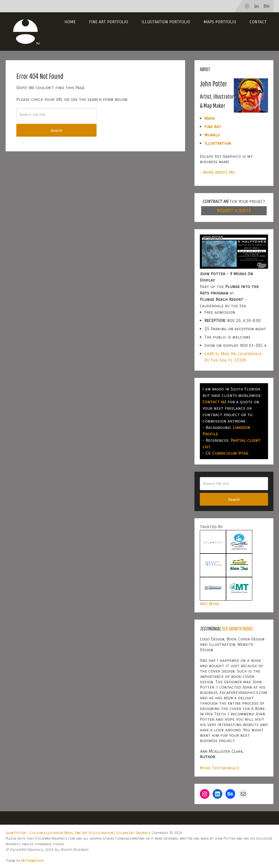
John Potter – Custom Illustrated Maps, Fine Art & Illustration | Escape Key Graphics (78, 833)
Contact (258, 22)
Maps (210, 118)
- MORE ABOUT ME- (218, 172)
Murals (212, 135)
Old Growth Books (238, 629)
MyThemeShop (33, 861)
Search (56, 130)
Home (70, 22)
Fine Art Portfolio (109, 22)
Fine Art (213, 127)
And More (210, 604)
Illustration (218, 143)
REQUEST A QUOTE (234, 211)
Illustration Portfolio (166, 22)
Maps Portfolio (220, 22)
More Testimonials (219, 768)
